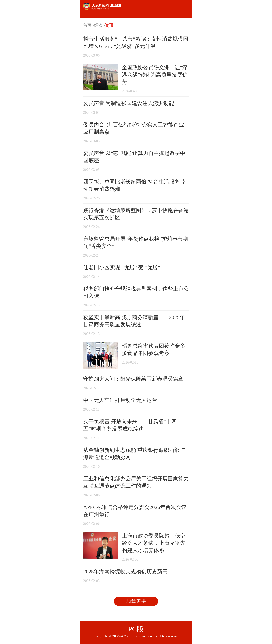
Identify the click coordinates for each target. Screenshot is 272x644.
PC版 (136, 629)
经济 (98, 25)
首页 (87, 25)
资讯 (109, 25)
